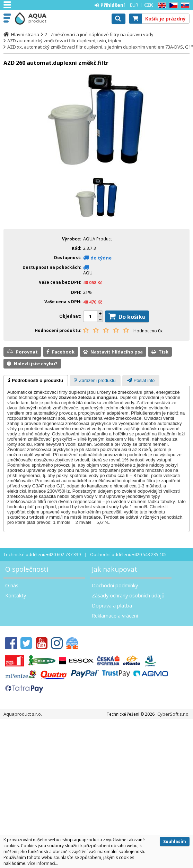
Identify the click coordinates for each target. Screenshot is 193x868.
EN (161, 5)
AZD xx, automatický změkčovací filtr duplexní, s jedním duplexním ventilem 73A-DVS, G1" (98, 47)
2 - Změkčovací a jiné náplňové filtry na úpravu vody (99, 34)
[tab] (36, 381)
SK (184, 5)
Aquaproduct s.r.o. (35, 18)
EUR (134, 5)
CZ (172, 5)
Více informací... (43, 863)
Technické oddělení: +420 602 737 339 (42, 554)
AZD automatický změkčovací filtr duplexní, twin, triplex (64, 41)
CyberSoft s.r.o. (173, 714)
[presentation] (36, 381)
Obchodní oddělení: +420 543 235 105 (128, 554)
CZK (148, 5)
